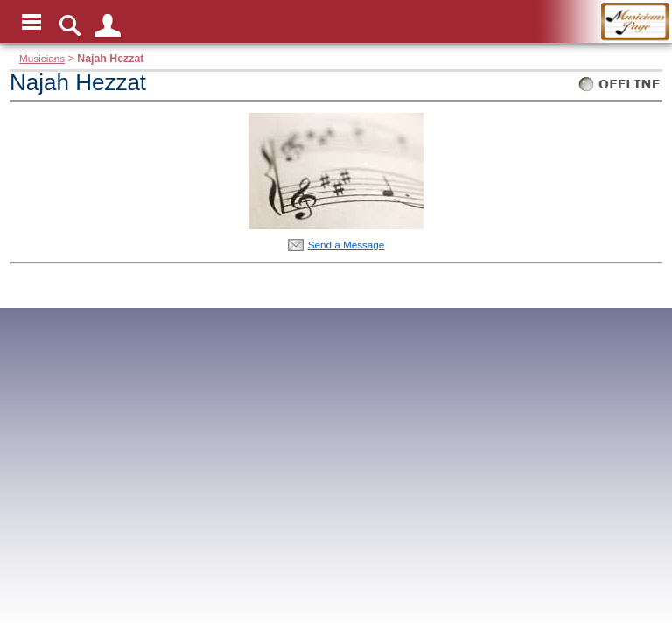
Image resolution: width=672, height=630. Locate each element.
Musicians (42, 58)
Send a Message (346, 245)
